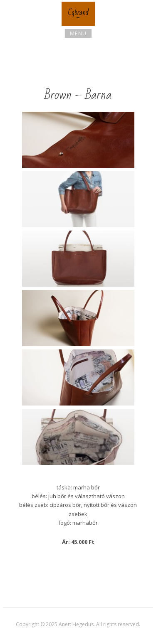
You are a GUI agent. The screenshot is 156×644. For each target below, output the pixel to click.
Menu (78, 33)
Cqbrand (78, 12)
